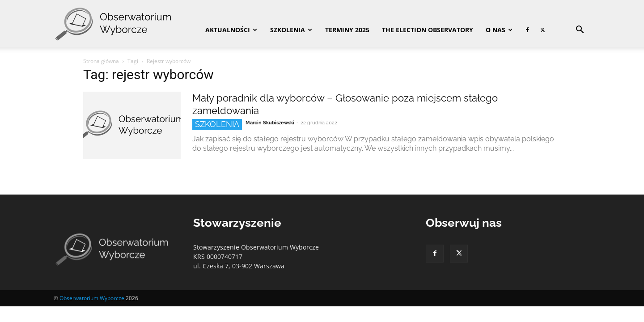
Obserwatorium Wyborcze (92, 298)
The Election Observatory (428, 30)
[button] (580, 31)
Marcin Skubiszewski (270, 123)
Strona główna (101, 61)
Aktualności (231, 30)
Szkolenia (291, 30)
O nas (499, 30)
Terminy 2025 (347, 30)
